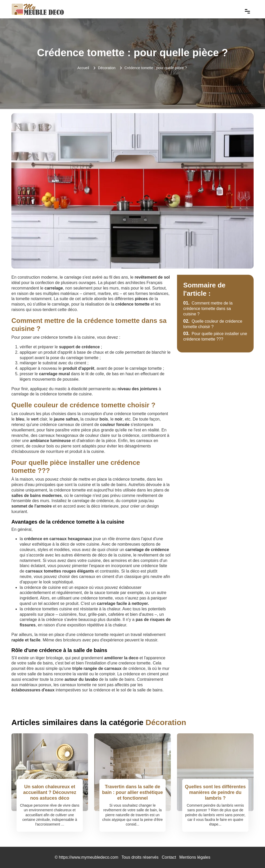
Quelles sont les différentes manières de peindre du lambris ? (215, 792)
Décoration (107, 68)
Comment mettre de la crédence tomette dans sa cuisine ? (208, 309)
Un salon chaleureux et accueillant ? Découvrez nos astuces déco (50, 792)
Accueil (83, 68)
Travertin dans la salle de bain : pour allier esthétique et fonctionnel (132, 792)
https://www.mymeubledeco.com (89, 857)
